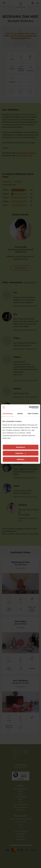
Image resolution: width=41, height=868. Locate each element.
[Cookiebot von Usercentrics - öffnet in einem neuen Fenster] (29, 407)
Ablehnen (20, 459)
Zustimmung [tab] (7, 413)
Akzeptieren (20, 447)
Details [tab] (20, 413)
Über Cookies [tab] (33, 413)
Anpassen (21, 453)
